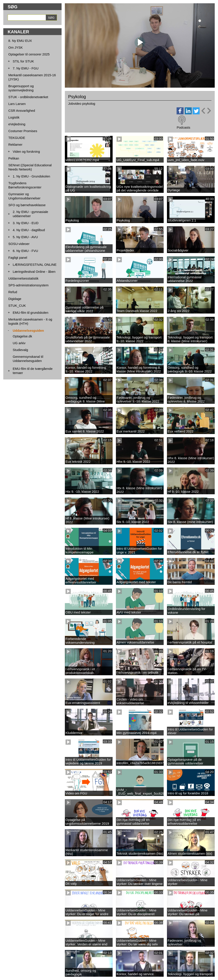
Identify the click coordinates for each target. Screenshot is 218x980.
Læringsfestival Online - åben (34, 272)
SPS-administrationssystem (28, 285)
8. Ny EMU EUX (20, 41)
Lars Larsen (17, 104)
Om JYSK (16, 47)
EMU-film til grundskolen (31, 313)
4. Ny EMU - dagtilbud (29, 230)
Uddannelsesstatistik (23, 278)
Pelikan (14, 158)
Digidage (15, 299)
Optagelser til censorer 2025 (29, 54)
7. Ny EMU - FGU (26, 68)
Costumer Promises (23, 131)
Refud (13, 292)
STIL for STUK (23, 61)
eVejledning (17, 124)
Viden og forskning (26, 152)
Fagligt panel (18, 258)
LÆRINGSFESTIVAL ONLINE (35, 265)
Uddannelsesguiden (28, 331)
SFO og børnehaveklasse (27, 205)
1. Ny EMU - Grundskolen (31, 176)
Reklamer (15, 144)
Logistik (14, 117)
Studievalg (20, 350)
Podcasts (183, 127)
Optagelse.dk (22, 336)
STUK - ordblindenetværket (28, 97)
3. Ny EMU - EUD (26, 223)
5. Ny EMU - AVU (25, 237)
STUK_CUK (17, 306)
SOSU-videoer (19, 244)
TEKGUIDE (17, 138)
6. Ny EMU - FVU (25, 251)
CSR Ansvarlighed (22, 111)
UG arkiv (19, 343)
